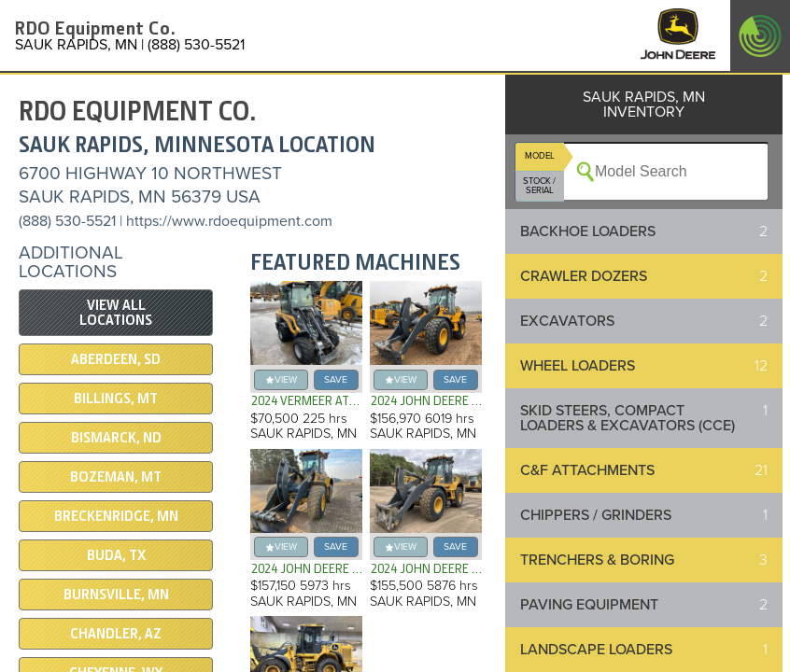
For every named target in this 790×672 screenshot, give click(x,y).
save (336, 379)
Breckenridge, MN (116, 516)
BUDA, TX (116, 555)
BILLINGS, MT (116, 399)
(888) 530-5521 (67, 221)
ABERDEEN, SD (116, 359)
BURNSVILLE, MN (116, 595)
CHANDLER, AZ (116, 634)
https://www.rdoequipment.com (229, 221)
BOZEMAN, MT (116, 477)
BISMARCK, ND (116, 438)
